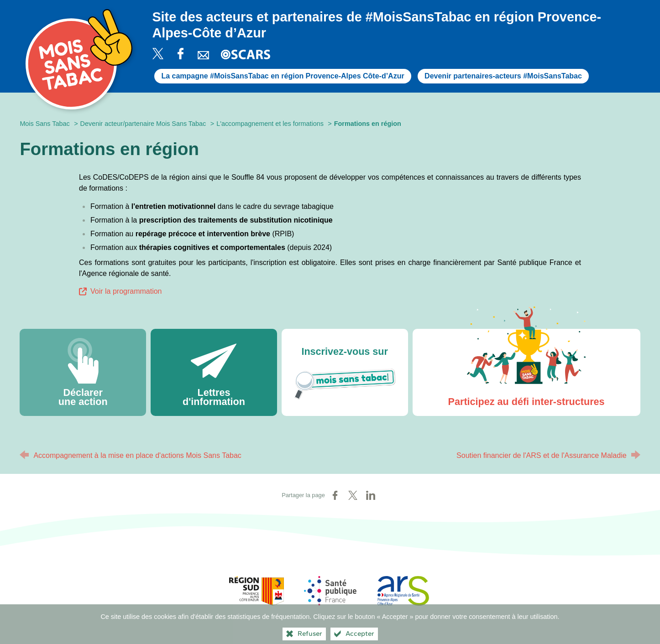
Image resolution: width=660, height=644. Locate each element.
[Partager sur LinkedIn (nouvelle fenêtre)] (371, 495)
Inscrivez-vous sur (345, 376)
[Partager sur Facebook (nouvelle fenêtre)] (335, 495)
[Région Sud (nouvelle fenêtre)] (257, 591)
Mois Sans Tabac (45, 124)
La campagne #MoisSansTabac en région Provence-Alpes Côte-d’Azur (283, 76)
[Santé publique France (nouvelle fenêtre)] (330, 591)
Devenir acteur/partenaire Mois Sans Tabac (143, 124)
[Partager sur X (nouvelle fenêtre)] (353, 495)
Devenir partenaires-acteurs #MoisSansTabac (503, 76)
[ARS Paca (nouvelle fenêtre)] (403, 591)
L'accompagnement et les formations (270, 124)
